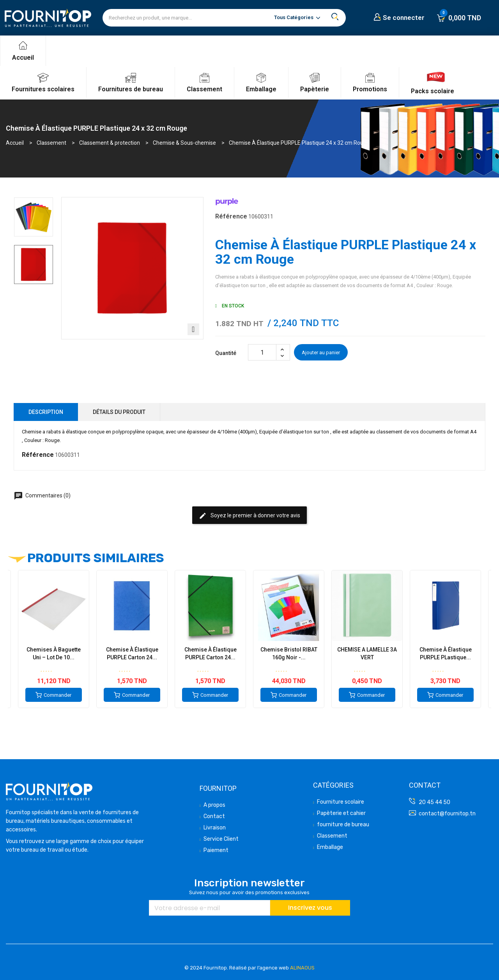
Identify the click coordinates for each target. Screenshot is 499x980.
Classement (204, 89)
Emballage (261, 89)
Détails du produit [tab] (119, 412)
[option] (34, 217)
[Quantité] (262, 352)
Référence (231, 216)
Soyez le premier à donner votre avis (249, 516)
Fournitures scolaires (43, 89)
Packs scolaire (433, 91)
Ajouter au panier (321, 352)
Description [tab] (46, 412)
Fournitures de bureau (131, 89)
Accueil (23, 58)
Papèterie (315, 89)
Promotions (370, 89)
